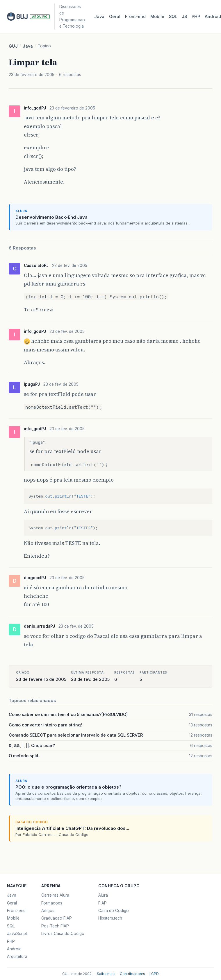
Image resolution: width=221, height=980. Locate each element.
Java (99, 17)
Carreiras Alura (55, 895)
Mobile (157, 17)
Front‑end (135, 17)
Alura (103, 895)
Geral (115, 17)
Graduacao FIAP (57, 918)
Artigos (48, 911)
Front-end (16, 911)
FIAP (103, 903)
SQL (173, 17)
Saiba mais (106, 974)
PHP (196, 17)
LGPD (154, 974)
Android (14, 949)
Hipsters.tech (110, 918)
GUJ (13, 46)
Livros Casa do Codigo (63, 934)
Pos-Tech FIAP (55, 926)
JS (184, 17)
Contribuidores (132, 974)
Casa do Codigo (114, 911)
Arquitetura (17, 956)
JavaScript (17, 934)
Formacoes (52, 903)
